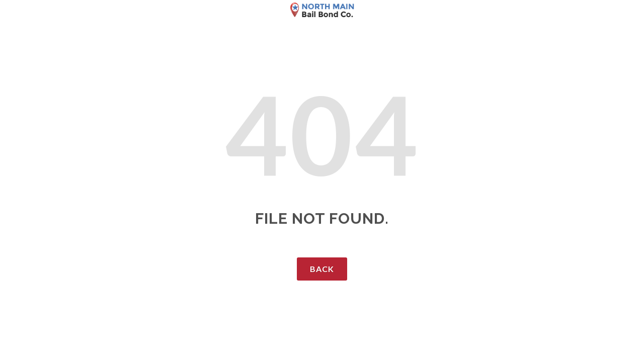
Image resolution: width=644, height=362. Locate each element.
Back (322, 269)
